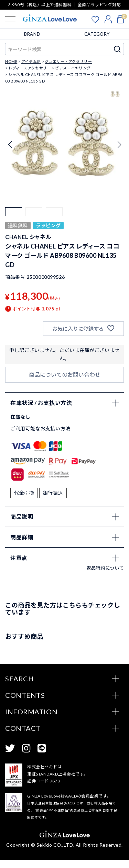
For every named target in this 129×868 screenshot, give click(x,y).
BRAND (32, 34)
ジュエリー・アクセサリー (68, 61)
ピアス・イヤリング (73, 68)
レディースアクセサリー (30, 68)
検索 (117, 49)
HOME (11, 61)
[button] (14, 216)
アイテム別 (31, 61)
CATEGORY (97, 34)
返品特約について (105, 576)
